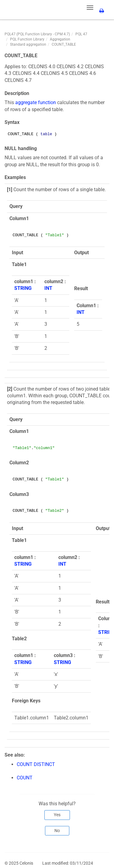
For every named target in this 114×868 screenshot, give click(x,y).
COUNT (25, 778)
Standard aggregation (28, 44)
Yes (57, 815)
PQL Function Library (27, 39)
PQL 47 (81, 34)
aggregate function (36, 102)
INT (48, 288)
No (57, 831)
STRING (23, 288)
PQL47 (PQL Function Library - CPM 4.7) (37, 34)
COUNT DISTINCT (36, 764)
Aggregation (60, 39)
